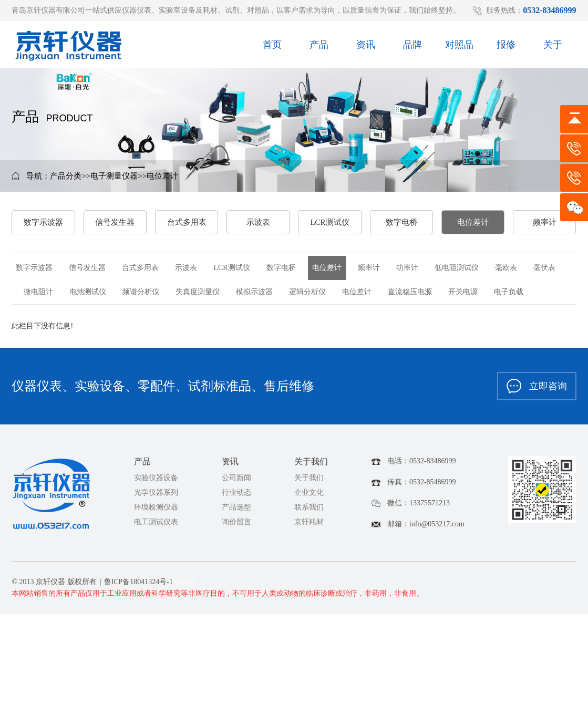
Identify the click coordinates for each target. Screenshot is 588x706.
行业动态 (236, 492)
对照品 (459, 47)
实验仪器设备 (156, 478)
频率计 (545, 222)
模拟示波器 (254, 292)
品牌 (412, 47)
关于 (553, 47)
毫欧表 (506, 268)
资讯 (366, 47)
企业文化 (309, 492)
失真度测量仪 (198, 292)
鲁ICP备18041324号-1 (138, 582)
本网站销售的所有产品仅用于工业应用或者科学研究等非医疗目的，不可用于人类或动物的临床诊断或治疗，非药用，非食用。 (218, 593)
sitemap (184, 582)
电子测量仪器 (114, 176)
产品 (319, 47)
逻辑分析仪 (307, 292)
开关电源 (463, 292)
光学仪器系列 (156, 492)
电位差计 (162, 176)
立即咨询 (537, 386)
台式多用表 (187, 222)
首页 (272, 47)
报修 (506, 47)
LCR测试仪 (329, 222)
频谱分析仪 (141, 292)
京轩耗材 (309, 522)
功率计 (407, 268)
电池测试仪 (88, 292)
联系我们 (309, 507)
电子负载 (509, 292)
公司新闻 (236, 478)
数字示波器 (43, 222)
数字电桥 (401, 222)
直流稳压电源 (410, 292)
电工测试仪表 (156, 522)
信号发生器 (115, 222)
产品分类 (66, 176)
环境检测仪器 (156, 507)
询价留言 (236, 522)
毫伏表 (544, 268)
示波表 (258, 222)
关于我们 (309, 478)
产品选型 (236, 507)
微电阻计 (38, 292)
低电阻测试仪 (457, 268)
